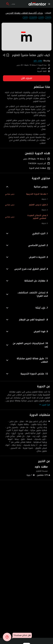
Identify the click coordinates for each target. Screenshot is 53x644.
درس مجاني (10, 194)
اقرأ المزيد (45, 405)
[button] (26, 187)
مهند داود (38, 61)
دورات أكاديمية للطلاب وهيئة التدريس (24, 13)
